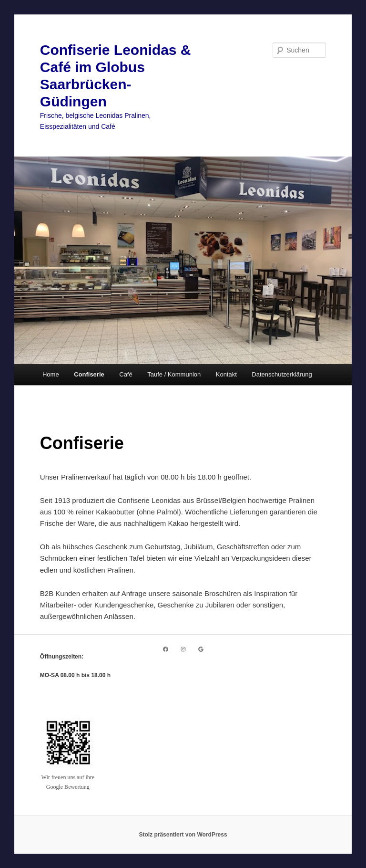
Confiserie (89, 374)
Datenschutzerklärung (282, 374)
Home (51, 374)
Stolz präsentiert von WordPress (183, 835)
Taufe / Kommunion (174, 374)
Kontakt (226, 374)
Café (126, 374)
